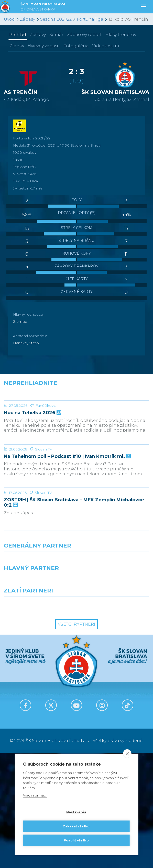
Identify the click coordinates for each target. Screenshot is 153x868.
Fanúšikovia (46, 444)
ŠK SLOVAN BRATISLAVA (43, 7)
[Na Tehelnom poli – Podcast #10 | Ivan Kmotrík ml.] (76, 502)
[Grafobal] (38, 698)
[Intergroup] (38, 721)
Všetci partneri (76, 739)
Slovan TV (44, 526)
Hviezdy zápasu (44, 46)
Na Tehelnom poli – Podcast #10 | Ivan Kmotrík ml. (67, 533)
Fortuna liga (90, 19)
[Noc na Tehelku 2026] (76, 420)
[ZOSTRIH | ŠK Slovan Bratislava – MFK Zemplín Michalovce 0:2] (76, 584)
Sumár (56, 35)
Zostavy (38, 35)
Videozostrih (106, 46)
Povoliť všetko (76, 840)
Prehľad (18, 35)
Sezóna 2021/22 (56, 19)
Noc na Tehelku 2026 (32, 451)
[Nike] (77, 676)
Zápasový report (84, 35)
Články (17, 46)
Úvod (9, 19)
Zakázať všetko (76, 826)
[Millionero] (115, 698)
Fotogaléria (76, 46)
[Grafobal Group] (115, 721)
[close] (127, 754)
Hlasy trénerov (121, 35)
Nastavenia (76, 812)
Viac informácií (35, 795)
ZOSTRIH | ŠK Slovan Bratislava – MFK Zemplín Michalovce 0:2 (74, 617)
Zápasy (28, 19)
